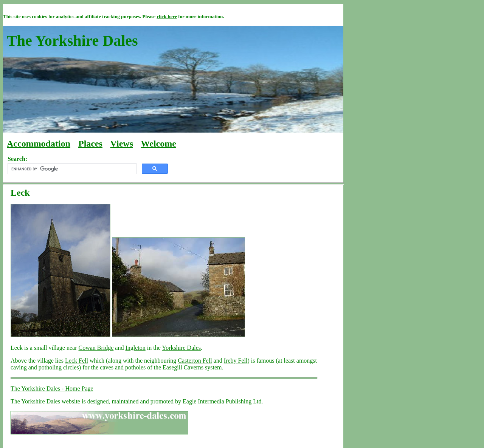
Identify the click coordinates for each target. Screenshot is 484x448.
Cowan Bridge (96, 348)
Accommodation (39, 144)
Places (90, 144)
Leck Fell (77, 361)
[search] (71, 169)
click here (167, 16)
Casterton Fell (195, 361)
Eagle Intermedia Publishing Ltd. (223, 401)
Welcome (159, 144)
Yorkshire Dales (181, 348)
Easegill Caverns (183, 367)
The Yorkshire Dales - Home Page (52, 389)
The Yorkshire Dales (35, 401)
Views (122, 144)
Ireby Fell (236, 361)
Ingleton (135, 348)
